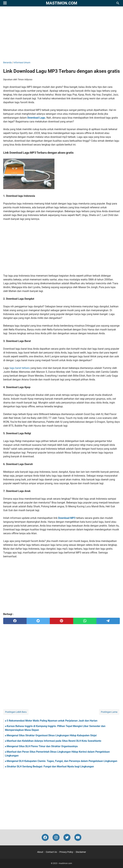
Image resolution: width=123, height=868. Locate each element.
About (40, 852)
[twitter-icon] (67, 837)
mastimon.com (62, 3)
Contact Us (51, 852)
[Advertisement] (61, 34)
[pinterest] (61, 621)
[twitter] (38, 621)
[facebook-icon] (45, 837)
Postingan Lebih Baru (16, 712)
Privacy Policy (66, 852)
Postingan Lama (109, 712)
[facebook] (15, 621)
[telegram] (108, 621)
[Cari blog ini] (118, 3)
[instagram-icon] (56, 837)
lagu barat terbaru (20, 368)
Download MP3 (67, 518)
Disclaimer (81, 852)
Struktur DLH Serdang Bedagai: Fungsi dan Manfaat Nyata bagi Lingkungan (50, 766)
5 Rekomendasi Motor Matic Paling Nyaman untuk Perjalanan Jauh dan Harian (52, 721)
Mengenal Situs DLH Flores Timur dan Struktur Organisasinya (42, 746)
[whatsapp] (85, 621)
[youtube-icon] (78, 837)
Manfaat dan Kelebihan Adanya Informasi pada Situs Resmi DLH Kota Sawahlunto (54, 741)
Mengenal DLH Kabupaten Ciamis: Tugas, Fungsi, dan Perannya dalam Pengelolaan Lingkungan (62, 761)
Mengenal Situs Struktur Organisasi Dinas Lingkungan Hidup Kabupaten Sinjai (52, 735)
